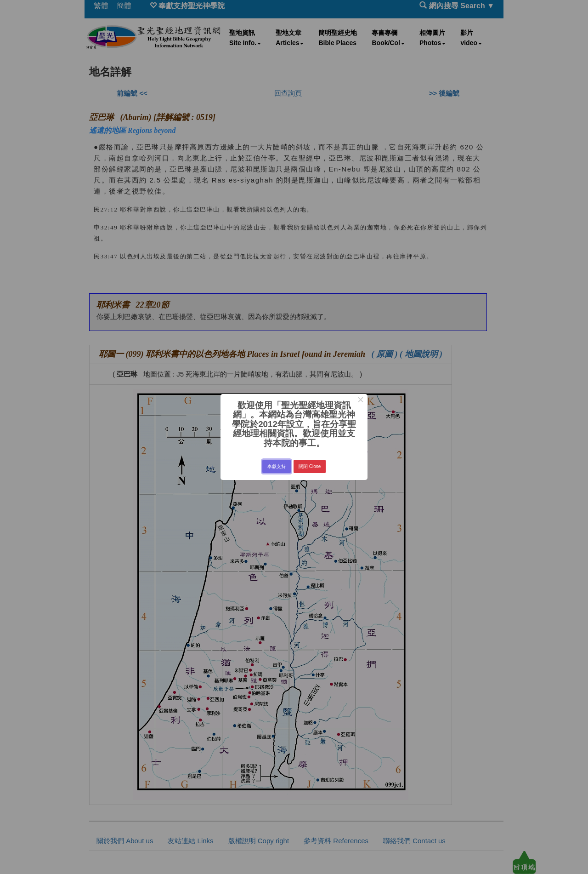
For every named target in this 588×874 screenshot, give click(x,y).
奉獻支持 (277, 466)
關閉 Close (310, 466)
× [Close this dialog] (360, 401)
